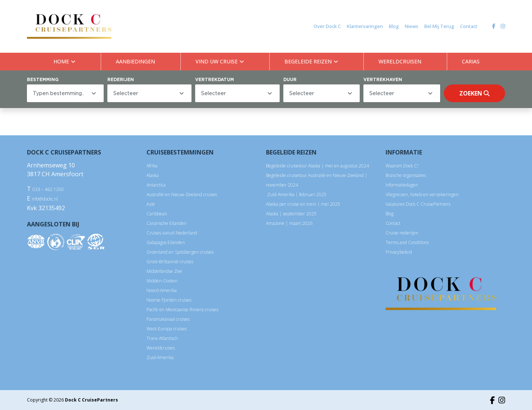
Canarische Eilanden (167, 223)
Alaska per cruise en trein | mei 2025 (303, 204)
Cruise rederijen (402, 233)
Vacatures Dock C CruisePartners (418, 204)
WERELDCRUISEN (400, 61)
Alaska (153, 175)
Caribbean (157, 214)
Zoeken (474, 93)
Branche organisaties (406, 175)
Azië (151, 204)
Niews (412, 26)
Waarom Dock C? (402, 166)
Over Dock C (327, 26)
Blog (394, 26)
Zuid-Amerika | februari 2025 (296, 194)
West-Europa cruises (167, 329)
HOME (61, 61)
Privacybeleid (399, 252)
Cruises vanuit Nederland (172, 233)
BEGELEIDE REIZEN (308, 61)
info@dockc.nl (45, 199)
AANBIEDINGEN (135, 61)
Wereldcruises (161, 348)
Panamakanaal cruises (168, 319)
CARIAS (471, 61)
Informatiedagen (402, 185)
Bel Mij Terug (439, 26)
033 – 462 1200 (48, 189)
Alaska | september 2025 (291, 214)
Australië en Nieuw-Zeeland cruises (182, 194)
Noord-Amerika (162, 290)
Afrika (152, 166)
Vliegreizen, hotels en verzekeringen (422, 194)
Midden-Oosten (162, 281)
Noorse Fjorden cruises (169, 300)
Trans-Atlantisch (162, 338)
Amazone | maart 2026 (289, 223)
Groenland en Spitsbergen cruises (180, 252)
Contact (469, 26)
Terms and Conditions (407, 242)
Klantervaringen (365, 26)
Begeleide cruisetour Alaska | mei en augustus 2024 (317, 166)
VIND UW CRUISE (217, 61)
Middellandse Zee (164, 271)
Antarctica (156, 185)
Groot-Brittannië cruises (170, 262)
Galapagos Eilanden (166, 242)
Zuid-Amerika (160, 357)
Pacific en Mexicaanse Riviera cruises (182, 310)
